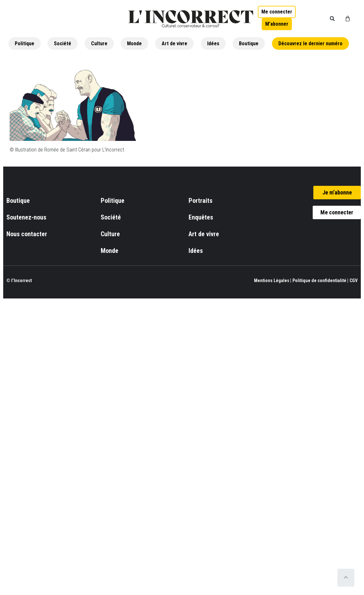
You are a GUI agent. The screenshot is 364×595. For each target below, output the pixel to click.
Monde (134, 43)
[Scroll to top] (347, 578)
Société (63, 43)
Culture (99, 43)
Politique (25, 43)
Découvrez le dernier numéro (310, 43)
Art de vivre (174, 43)
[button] (332, 19)
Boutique (249, 43)
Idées (213, 43)
